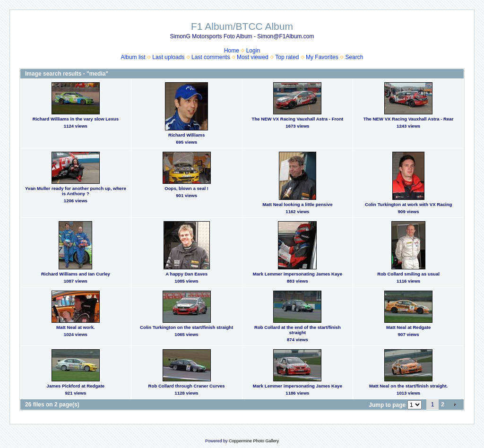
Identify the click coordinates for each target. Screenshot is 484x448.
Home (232, 51)
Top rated (287, 57)
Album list (133, 57)
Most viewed (253, 57)
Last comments (211, 57)
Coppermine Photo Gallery (254, 441)
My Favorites (322, 57)
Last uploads (168, 57)
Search (354, 57)
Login (253, 51)
